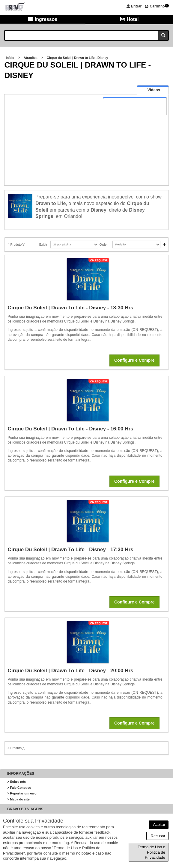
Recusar (157, 836)
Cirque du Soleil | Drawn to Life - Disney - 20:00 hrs (70, 671)
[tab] (153, 90)
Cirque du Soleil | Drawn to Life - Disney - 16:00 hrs (70, 429)
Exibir (43, 244)
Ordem (104, 244)
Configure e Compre (134, 360)
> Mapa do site (18, 799)
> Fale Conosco (19, 788)
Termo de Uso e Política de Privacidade (151, 852)
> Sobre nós (16, 782)
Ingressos (43, 19)
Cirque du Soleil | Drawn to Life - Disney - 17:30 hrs (70, 550)
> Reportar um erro (22, 793)
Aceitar (159, 825)
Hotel (129, 19)
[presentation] (153, 90)
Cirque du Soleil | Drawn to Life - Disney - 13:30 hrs (70, 308)
